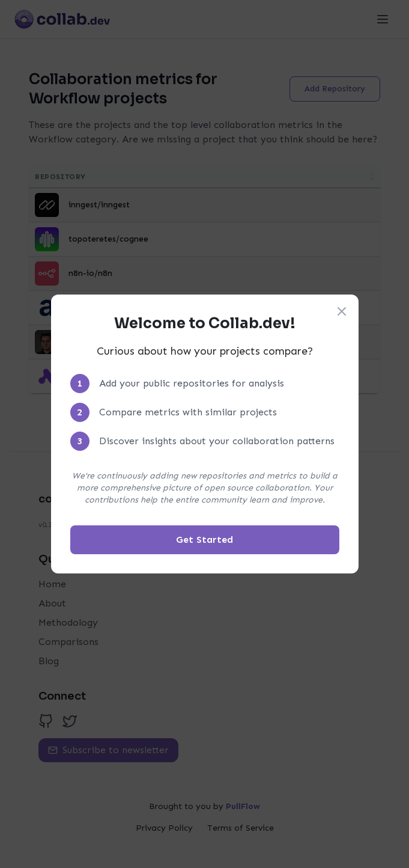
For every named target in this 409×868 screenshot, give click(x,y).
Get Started (204, 539)
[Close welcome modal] (342, 311)
